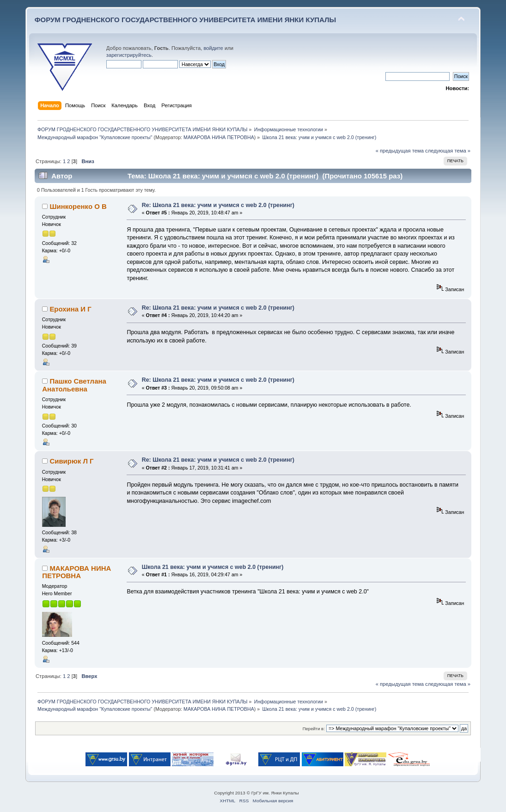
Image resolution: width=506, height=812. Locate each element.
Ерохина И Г (70, 309)
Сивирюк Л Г (71, 461)
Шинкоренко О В (78, 206)
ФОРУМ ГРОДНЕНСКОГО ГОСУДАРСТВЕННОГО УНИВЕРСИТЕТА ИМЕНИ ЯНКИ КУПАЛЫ (186, 20)
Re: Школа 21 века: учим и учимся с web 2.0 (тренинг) (218, 205)
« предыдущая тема (400, 151)
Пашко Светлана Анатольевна (74, 385)
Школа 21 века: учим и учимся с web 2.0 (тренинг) (213, 567)
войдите (213, 48)
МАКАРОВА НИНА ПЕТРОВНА (219, 137)
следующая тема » (448, 151)
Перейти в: (314, 729)
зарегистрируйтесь (129, 55)
